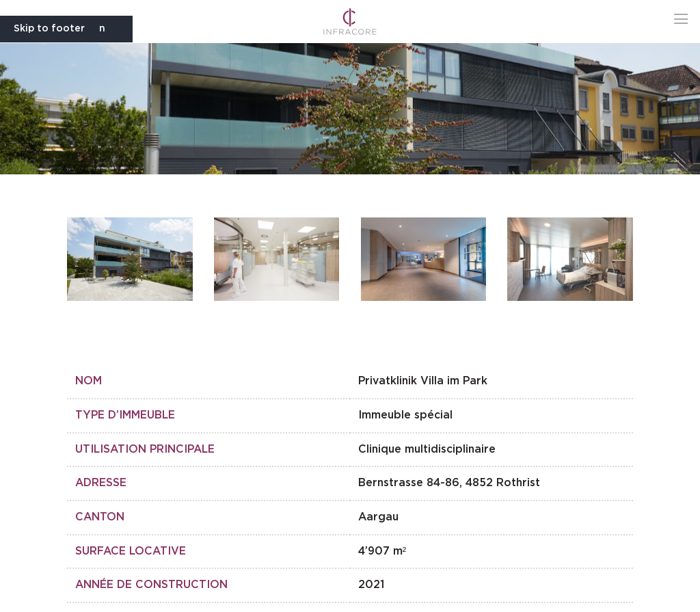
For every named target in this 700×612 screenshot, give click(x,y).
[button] (681, 19)
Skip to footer (49, 29)
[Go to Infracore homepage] (350, 22)
